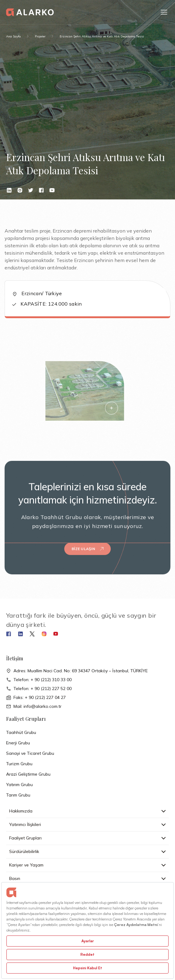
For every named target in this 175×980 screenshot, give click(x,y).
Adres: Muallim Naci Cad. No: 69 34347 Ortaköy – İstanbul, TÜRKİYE (77, 671)
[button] (164, 12)
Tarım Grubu (18, 795)
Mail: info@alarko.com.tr (34, 706)
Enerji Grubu (18, 743)
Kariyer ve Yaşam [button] (87, 865)
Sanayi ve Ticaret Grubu (30, 753)
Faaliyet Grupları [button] (87, 838)
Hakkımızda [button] (87, 811)
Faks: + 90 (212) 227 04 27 (36, 698)
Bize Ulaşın (87, 542)
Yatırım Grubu (19, 785)
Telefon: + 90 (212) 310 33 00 (39, 680)
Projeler (40, 36)
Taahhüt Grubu (21, 732)
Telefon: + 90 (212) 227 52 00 (39, 689)
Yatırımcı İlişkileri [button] (87, 824)
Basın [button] (87, 878)
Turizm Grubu (19, 764)
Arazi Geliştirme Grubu (28, 774)
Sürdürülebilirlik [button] (87, 851)
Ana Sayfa (13, 36)
